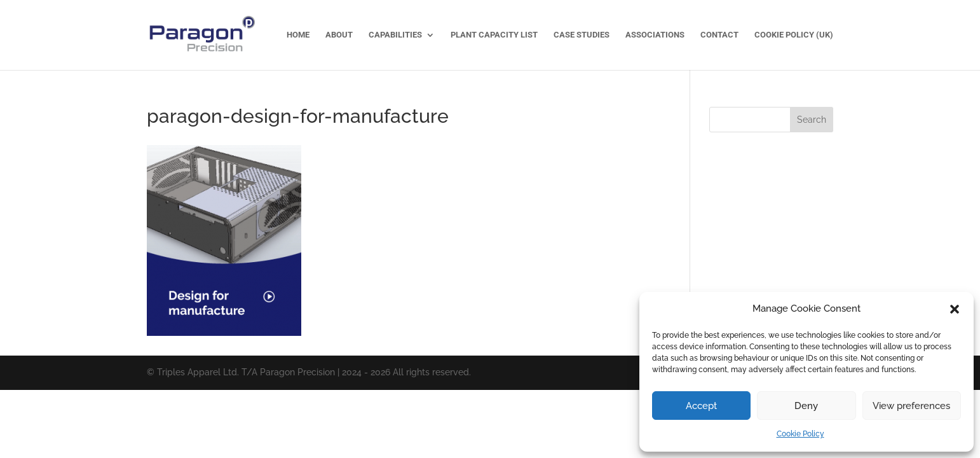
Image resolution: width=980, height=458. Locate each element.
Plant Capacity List (494, 35)
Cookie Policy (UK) (794, 35)
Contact (719, 35)
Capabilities (395, 35)
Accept (701, 406)
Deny (806, 406)
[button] (955, 309)
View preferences (911, 406)
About (339, 35)
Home (298, 35)
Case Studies (582, 35)
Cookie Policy (800, 434)
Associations (655, 35)
